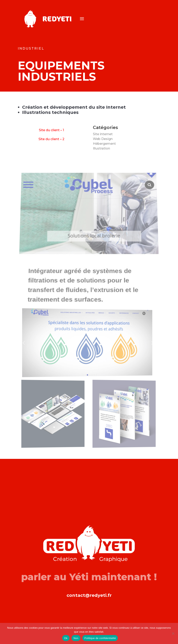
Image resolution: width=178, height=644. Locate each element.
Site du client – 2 (51, 139)
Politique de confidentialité (100, 638)
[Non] (173, 633)
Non (76, 638)
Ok (66, 638)
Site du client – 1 (51, 130)
